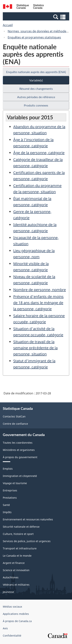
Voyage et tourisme (15, 483)
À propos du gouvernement (20, 457)
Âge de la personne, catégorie (39, 153)
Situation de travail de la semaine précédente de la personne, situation (35, 348)
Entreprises (10, 490)
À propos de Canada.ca (17, 621)
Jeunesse (8, 592)
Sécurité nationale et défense (21, 527)
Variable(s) (36, 80)
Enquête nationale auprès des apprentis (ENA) (36, 72)
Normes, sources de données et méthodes (38, 31)
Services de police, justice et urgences (27, 541)
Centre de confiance (15, 424)
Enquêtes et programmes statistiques (34, 37)
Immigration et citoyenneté (20, 476)
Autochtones (11, 577)
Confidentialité (12, 636)
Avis (5, 628)
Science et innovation (16, 570)
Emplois (8, 469)
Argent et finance (14, 563)
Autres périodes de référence (36, 97)
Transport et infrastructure (20, 548)
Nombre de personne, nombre (40, 290)
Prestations (10, 498)
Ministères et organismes (19, 450)
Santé (6, 505)
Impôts (7, 512)
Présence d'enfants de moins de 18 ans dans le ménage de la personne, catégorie (38, 303)
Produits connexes (36, 105)
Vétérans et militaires (16, 585)
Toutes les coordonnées (18, 443)
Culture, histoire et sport (18, 534)
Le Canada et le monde (17, 556)
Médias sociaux (12, 607)
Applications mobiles (16, 614)
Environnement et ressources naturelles (28, 519)
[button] (36, 17)
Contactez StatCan (14, 416)
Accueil (8, 25)
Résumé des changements (36, 89)
